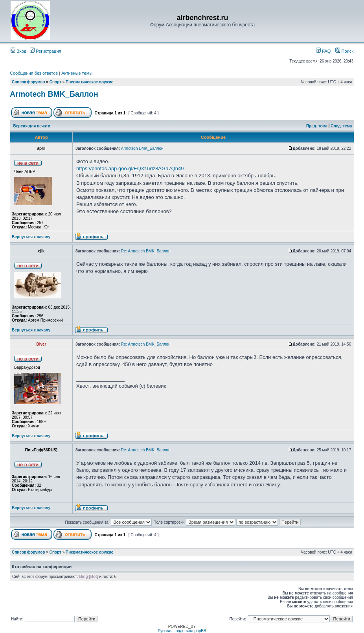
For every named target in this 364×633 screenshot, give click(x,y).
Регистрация (45, 51)
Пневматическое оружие (89, 82)
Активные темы (77, 73)
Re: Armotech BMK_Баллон (146, 251)
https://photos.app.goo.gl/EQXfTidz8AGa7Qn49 (130, 168)
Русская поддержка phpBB (182, 631)
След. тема (341, 126)
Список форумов (28, 82)
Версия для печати (32, 126)
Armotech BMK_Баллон (54, 94)
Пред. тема (317, 126)
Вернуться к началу (31, 237)
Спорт (55, 82)
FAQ (323, 51)
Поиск (344, 51)
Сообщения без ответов (34, 73)
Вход (18, 51)
